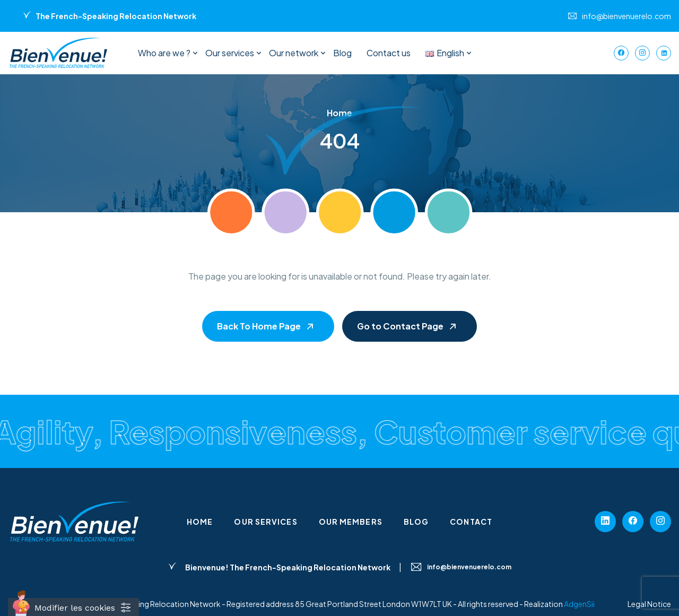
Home (200, 522)
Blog (342, 53)
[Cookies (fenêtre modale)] (73, 607)
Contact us (389, 53)
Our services (230, 53)
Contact (471, 522)
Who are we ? (164, 53)
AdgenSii (579, 604)
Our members (351, 522)
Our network (294, 53)
